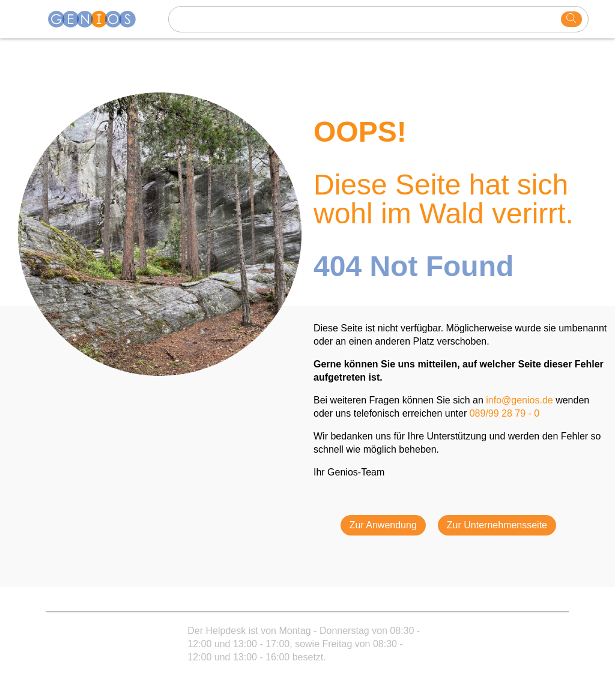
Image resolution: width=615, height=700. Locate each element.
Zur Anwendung (383, 525)
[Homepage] (99, 19)
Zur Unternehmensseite (497, 525)
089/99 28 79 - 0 (505, 413)
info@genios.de (519, 400)
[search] (571, 19)
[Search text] (366, 19)
